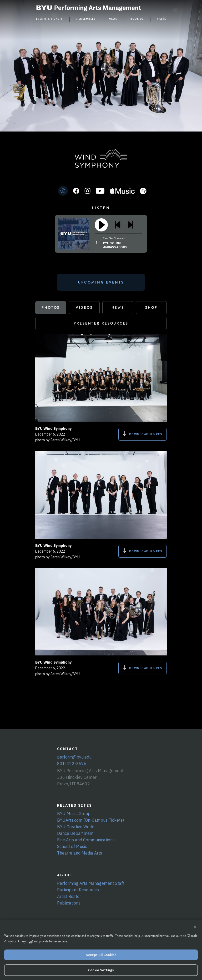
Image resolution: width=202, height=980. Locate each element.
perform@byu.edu (74, 757)
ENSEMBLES (87, 19)
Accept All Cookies (101, 955)
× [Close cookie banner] (195, 927)
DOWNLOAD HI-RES (143, 434)
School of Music (72, 846)
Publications (69, 903)
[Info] (63, 191)
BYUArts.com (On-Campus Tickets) (90, 820)
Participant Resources (78, 890)
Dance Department (75, 833)
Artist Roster (69, 896)
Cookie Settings (101, 970)
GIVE (163, 19)
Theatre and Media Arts (80, 853)
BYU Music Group (74, 814)
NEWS (113, 19)
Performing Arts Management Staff (91, 883)
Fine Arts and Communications (86, 840)
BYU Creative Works (76, 827)
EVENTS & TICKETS (49, 19)
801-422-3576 (72, 764)
